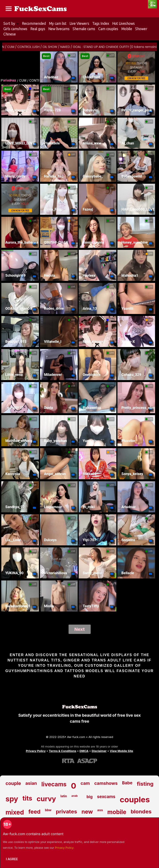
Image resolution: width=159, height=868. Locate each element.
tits (27, 798)
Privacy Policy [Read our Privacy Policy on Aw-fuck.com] (36, 751)
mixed (15, 812)
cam (85, 783)
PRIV (34, 88)
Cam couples (108, 29)
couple (13, 783)
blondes (141, 812)
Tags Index (101, 24)
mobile (117, 812)
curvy (46, 799)
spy (12, 799)
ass (100, 810)
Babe (127, 783)
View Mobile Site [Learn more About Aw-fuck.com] (122, 751)
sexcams (106, 797)
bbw (48, 810)
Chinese (10, 34)
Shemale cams (84, 29)
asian (31, 783)
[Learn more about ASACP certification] (87, 761)
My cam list (58, 24)
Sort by (9, 24)
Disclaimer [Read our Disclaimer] (99, 751)
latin (64, 796)
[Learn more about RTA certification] (68, 761)
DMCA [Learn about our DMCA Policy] (84, 751)
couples (135, 799)
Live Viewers (79, 24)
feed (34, 812)
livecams (54, 784)
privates (67, 812)
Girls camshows (15, 29)
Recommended (34, 24)
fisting (145, 784)
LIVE (73, 55)
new (87, 812)
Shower (141, 29)
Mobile (127, 29)
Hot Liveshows (123, 24)
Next (79, 629)
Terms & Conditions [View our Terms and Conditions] (63, 751)
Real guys (38, 29)
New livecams (59, 29)
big (90, 797)
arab (75, 796)
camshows (106, 783)
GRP (73, 154)
